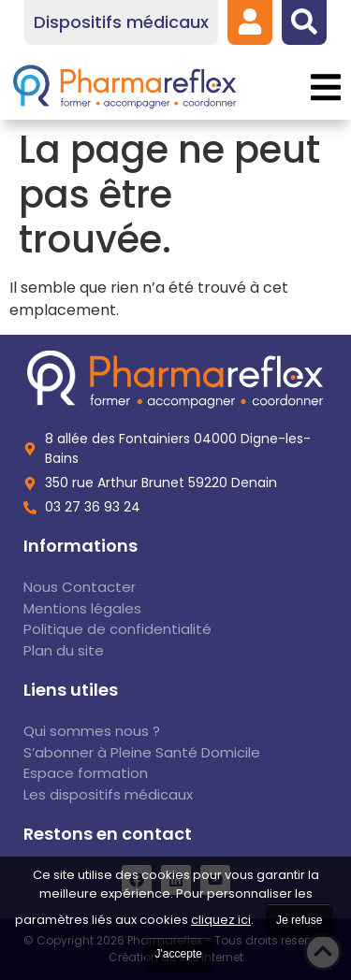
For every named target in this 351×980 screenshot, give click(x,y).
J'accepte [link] (179, 954)
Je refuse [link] (299, 920)
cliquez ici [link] (221, 920)
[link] (250, 22)
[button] (325, 87)
